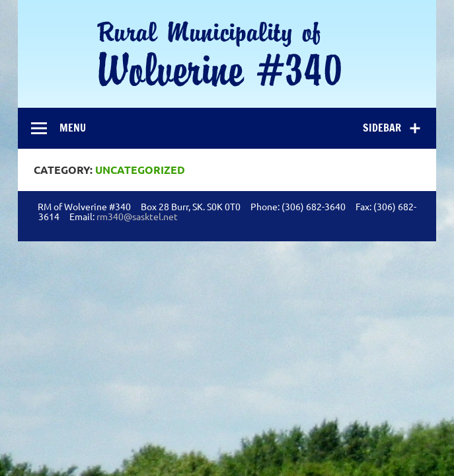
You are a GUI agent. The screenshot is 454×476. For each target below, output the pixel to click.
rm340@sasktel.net (137, 216)
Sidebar (382, 128)
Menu (73, 128)
